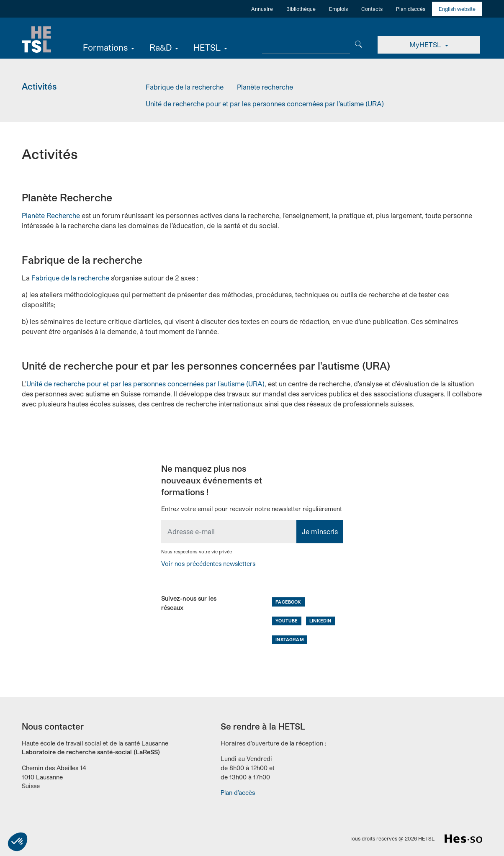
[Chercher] (359, 43)
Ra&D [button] (161, 47)
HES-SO (463, 839)
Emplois (338, 9)
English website (457, 9)
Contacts (372, 9)
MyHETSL (426, 45)
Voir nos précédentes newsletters (208, 564)
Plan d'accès (411, 9)
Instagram (289, 639)
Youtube (287, 621)
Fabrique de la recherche (185, 87)
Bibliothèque (301, 9)
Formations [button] (105, 47)
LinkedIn (320, 621)
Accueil (36, 40)
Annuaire (262, 9)
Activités (39, 86)
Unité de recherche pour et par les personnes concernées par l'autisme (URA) (265, 104)
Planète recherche (265, 87)
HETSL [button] (207, 47)
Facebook (288, 602)
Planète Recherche (51, 215)
